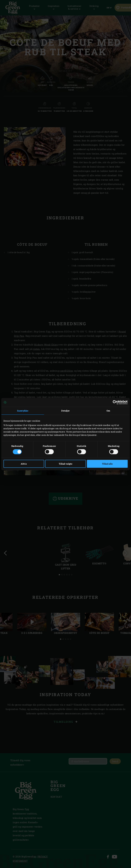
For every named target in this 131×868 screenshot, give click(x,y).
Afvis (24, 464)
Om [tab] (108, 411)
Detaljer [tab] (65, 411)
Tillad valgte (65, 464)
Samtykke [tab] (23, 411)
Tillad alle (107, 464)
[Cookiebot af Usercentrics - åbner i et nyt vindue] (114, 402)
